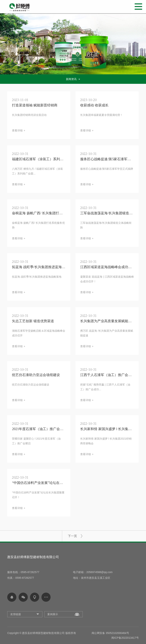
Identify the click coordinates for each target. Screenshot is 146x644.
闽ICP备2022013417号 (125, 638)
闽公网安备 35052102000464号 (110, 633)
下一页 (72, 536)
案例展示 (53, 614)
